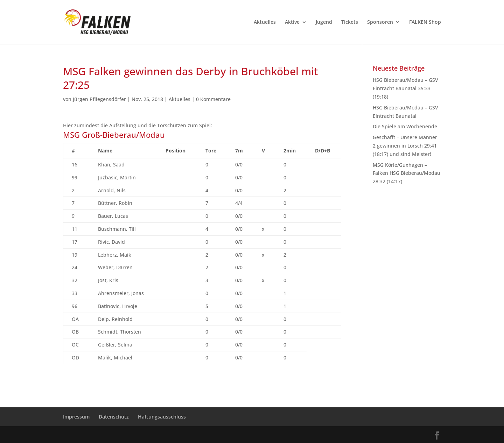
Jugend (324, 22)
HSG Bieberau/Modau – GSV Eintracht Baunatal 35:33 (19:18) (405, 88)
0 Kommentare (213, 99)
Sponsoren (380, 22)
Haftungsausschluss (162, 417)
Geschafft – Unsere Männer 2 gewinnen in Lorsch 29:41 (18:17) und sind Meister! (405, 146)
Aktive (292, 22)
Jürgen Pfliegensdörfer (99, 99)
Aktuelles (265, 22)
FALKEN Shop (425, 22)
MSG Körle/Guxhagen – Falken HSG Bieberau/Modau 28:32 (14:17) (407, 173)
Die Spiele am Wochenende (405, 126)
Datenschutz (114, 417)
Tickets (350, 22)
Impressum (76, 417)
